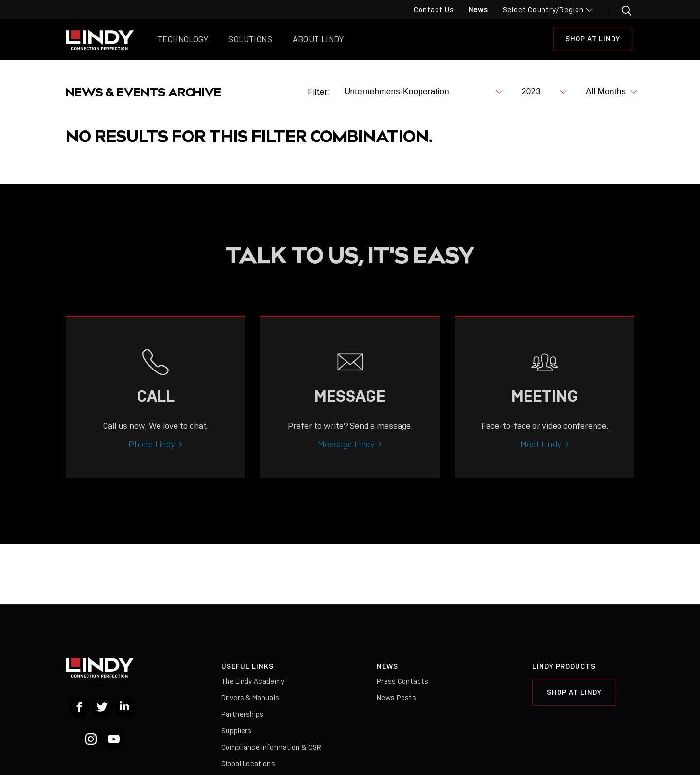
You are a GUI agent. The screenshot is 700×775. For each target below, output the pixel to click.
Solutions (250, 40)
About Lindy (318, 40)
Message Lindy (346, 453)
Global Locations (248, 764)
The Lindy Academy (253, 681)
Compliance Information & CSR (271, 747)
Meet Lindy (541, 453)
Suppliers (236, 731)
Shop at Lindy (593, 39)
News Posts (396, 698)
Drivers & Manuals (250, 698)
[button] (621, 11)
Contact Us (434, 10)
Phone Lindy (152, 453)
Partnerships (243, 714)
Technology (183, 40)
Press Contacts (402, 681)
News (478, 10)
